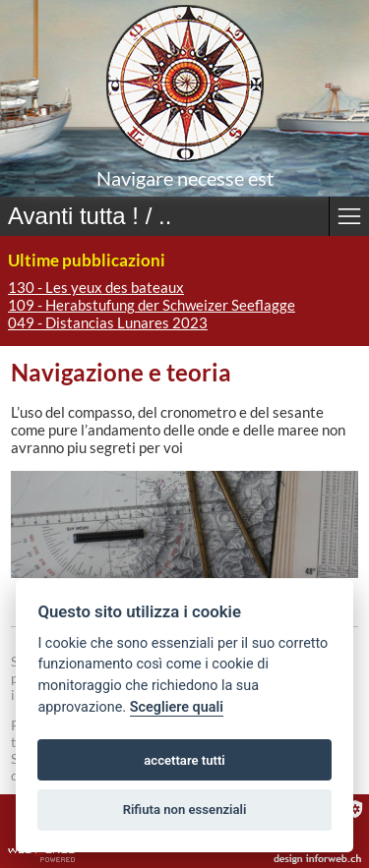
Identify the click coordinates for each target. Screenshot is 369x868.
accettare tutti (184, 760)
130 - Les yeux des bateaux (96, 287)
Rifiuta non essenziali (185, 810)
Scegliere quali (177, 707)
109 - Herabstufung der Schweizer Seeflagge (152, 305)
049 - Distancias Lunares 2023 (108, 322)
